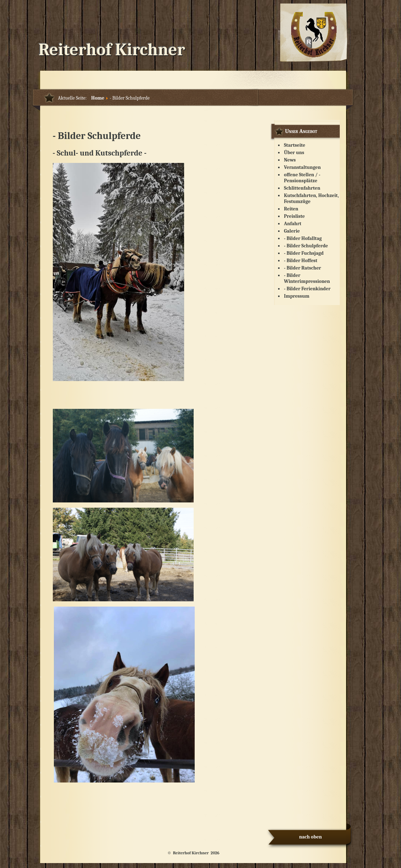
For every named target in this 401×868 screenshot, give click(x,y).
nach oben (311, 837)
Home (98, 98)
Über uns (294, 153)
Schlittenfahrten (302, 188)
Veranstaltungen (303, 167)
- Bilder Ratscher (303, 268)
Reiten (291, 209)
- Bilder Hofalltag (303, 238)
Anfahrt (293, 224)
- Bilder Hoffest (301, 261)
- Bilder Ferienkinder (307, 289)
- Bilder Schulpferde (306, 246)
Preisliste (295, 216)
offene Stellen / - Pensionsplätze (302, 178)
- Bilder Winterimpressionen (307, 278)
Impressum (297, 296)
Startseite (295, 145)
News (290, 160)
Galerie (292, 231)
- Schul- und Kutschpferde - (100, 153)
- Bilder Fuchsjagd (304, 253)
